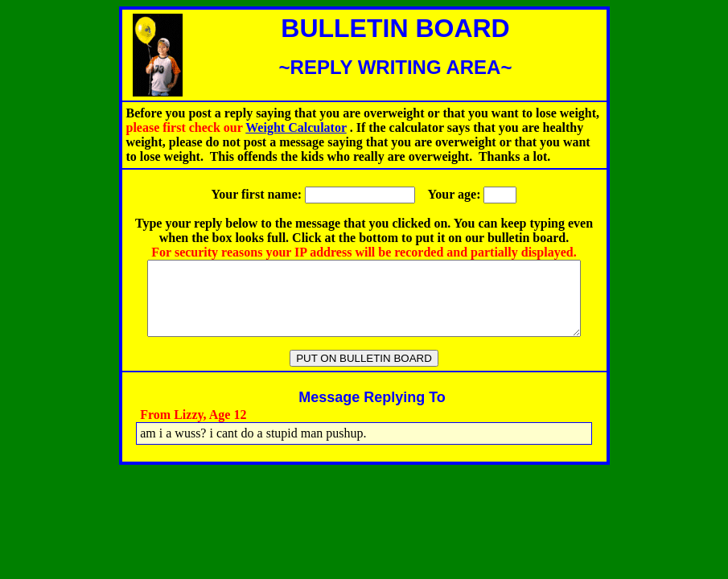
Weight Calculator (296, 127)
